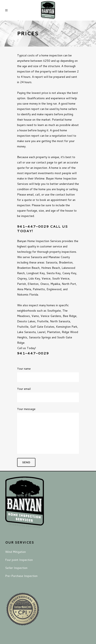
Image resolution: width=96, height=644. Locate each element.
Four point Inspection (19, 560)
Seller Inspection (16, 568)
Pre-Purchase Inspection (21, 576)
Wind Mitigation (15, 552)
